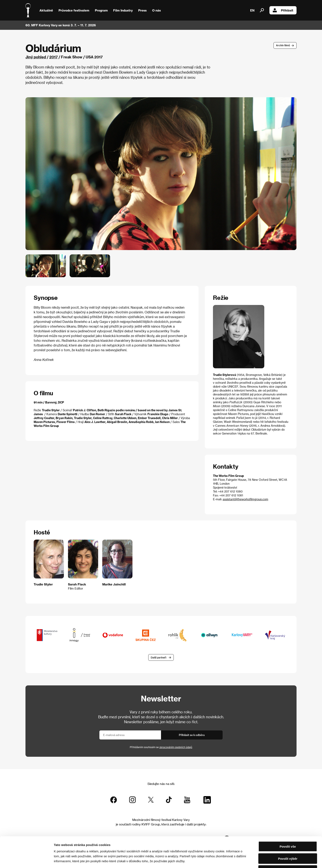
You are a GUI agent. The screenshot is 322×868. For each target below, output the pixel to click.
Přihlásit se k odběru (192, 735)
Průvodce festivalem (74, 10)
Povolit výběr (288, 844)
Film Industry (123, 10)
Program (101, 10)
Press (142, 10)
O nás (156, 10)
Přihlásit (283, 10)
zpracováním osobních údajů (176, 747)
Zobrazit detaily (216, 860)
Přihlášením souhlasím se (161, 747)
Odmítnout (288, 856)
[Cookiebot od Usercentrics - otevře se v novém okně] (27, 860)
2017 (53, 57)
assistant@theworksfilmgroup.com (245, 499)
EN (252, 10)
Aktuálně (46, 10)
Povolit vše (288, 832)
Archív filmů (283, 45)
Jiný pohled (36, 57)
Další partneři (159, 657)
